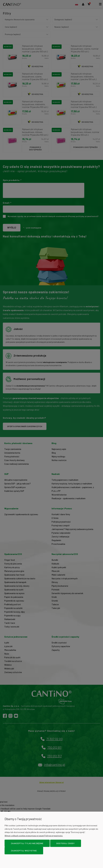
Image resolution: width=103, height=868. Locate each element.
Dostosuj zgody (66, 843)
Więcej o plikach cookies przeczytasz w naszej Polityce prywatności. (34, 836)
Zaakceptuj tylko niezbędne (27, 843)
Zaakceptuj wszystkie (24, 851)
